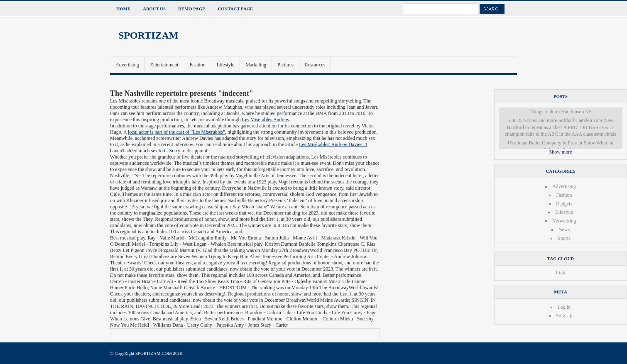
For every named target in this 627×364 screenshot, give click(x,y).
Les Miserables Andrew (266, 120)
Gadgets (564, 204)
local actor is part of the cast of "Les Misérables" (176, 132)
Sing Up (564, 315)
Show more (561, 152)
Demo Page (192, 9)
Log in (564, 307)
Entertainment (164, 65)
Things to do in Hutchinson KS (561, 112)
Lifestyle (226, 65)
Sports (564, 238)
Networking (564, 221)
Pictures (285, 65)
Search (492, 9)
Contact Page (235, 9)
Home (123, 9)
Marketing (256, 65)
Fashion (198, 65)
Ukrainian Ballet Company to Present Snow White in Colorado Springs (561, 146)
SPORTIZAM (148, 35)
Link (561, 273)
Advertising (127, 65)
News (564, 230)
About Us (154, 9)
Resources (315, 65)
